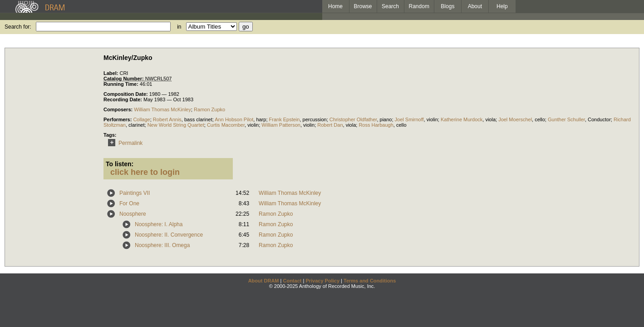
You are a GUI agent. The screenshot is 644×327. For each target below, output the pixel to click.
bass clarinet (198, 119)
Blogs (447, 6)
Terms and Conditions (370, 281)
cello (540, 119)
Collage (141, 119)
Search (390, 6)
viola (490, 119)
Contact (292, 281)
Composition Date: (126, 94)
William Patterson (281, 125)
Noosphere (133, 214)
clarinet (136, 125)
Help (502, 6)
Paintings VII (135, 193)
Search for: (18, 27)
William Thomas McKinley (162, 109)
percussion (315, 119)
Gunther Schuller (566, 119)
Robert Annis (167, 119)
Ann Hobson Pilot (234, 119)
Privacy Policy (322, 281)
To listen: (120, 164)
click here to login (145, 172)
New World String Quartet (176, 125)
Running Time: (122, 84)
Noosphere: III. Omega (162, 245)
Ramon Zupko (209, 109)
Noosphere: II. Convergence (169, 235)
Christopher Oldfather (353, 119)
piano (386, 119)
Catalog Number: (124, 79)
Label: (111, 73)
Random (419, 6)
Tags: (110, 135)
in (179, 27)
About (475, 6)
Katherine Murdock (462, 119)
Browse (363, 6)
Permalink (124, 143)
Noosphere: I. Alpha (159, 224)
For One (129, 203)
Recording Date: (123, 99)
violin (432, 119)
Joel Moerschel (515, 119)
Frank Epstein (285, 119)
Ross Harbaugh (376, 125)
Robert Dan (330, 125)
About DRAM (264, 281)
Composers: (119, 109)
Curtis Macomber (226, 125)
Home (335, 6)
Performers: (118, 119)
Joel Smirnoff (409, 119)
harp (261, 119)
